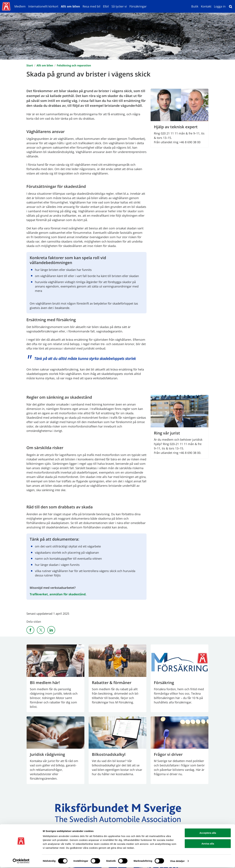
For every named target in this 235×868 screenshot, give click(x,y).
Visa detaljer (177, 862)
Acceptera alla (208, 833)
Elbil (106, 6)
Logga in (220, 6)
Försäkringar (138, 6)
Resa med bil (91, 6)
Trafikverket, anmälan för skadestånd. (58, 594)
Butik (195, 6)
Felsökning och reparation (74, 65)
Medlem (20, 6)
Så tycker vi (119, 6)
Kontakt (206, 6)
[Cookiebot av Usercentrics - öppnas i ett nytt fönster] (21, 862)
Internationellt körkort (43, 6)
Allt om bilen (70, 6)
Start (30, 65)
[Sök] (231, 6)
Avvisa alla (208, 844)
